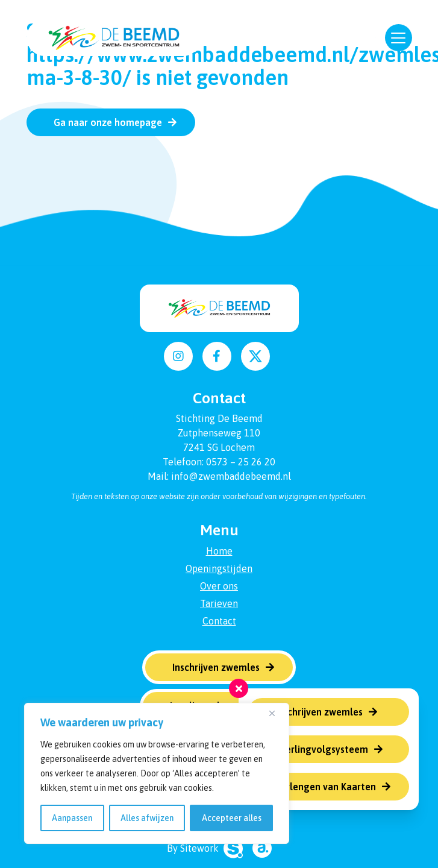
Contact (219, 621)
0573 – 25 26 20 (241, 462)
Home (219, 551)
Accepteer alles (232, 818)
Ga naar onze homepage (108, 122)
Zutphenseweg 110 (219, 433)
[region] (157, 773)
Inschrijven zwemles (319, 712)
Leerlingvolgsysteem (322, 749)
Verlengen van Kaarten (326, 787)
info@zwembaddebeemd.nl (231, 476)
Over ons (219, 586)
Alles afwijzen (147, 818)
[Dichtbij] (277, 713)
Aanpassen (72, 818)
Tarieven (219, 603)
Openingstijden (219, 568)
